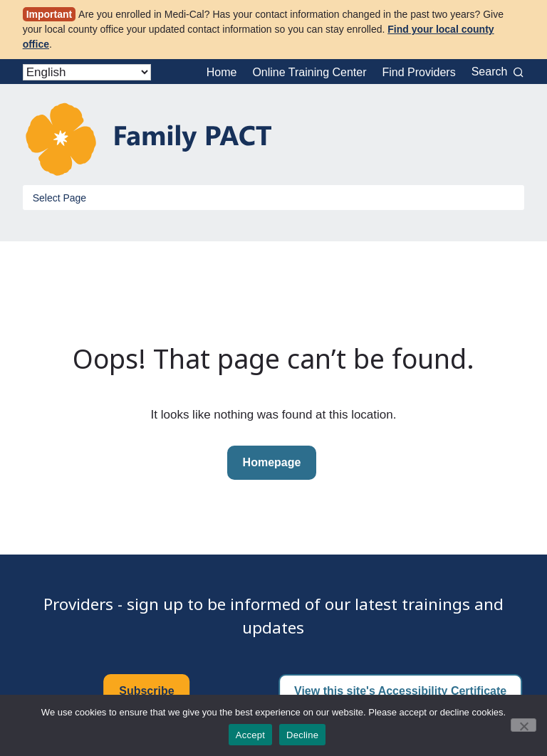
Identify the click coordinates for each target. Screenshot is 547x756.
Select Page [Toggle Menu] (60, 198)
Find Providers (419, 72)
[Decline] (523, 725)
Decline (302, 735)
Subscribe (146, 691)
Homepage (272, 462)
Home (222, 72)
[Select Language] (87, 72)
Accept (250, 735)
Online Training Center (309, 72)
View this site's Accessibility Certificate (400, 691)
